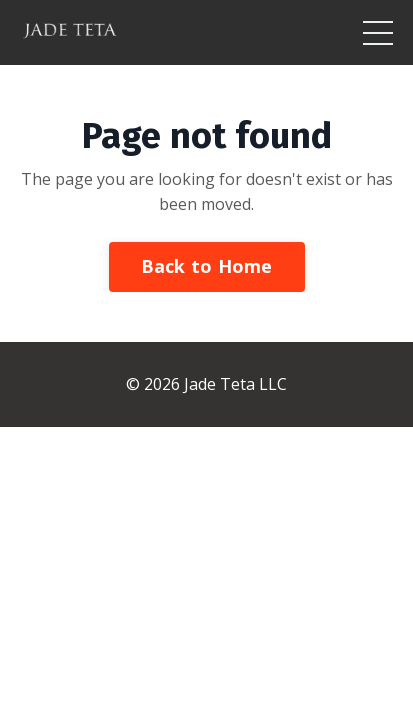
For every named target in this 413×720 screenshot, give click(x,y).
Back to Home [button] (207, 266)
